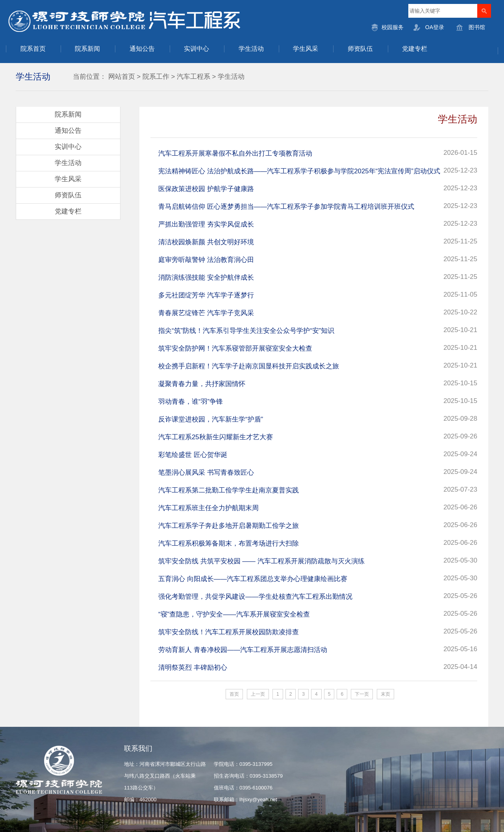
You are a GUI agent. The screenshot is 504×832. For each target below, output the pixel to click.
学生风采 (306, 49)
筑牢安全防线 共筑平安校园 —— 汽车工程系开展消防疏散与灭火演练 (261, 561)
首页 (234, 694)
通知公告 (142, 49)
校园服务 (393, 27)
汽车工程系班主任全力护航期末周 (208, 508)
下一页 (362, 694)
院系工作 (156, 77)
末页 (385, 694)
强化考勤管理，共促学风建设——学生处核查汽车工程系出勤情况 (255, 597)
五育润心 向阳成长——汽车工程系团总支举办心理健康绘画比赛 (253, 579)
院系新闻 (87, 49)
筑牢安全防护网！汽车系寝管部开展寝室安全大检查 (235, 348)
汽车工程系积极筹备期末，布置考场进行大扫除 (229, 543)
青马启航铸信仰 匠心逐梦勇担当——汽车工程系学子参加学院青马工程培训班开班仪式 (286, 207)
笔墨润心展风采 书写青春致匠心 (206, 473)
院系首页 (33, 49)
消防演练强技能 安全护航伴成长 (206, 278)
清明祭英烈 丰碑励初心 (193, 668)
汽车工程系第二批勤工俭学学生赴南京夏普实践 (229, 490)
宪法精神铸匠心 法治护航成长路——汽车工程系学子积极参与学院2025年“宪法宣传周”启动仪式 (299, 171)
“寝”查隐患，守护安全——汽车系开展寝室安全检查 (234, 614)
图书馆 (477, 27)
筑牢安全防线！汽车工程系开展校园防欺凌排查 (229, 632)
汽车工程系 (194, 77)
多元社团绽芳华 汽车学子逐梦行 (206, 295)
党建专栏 (415, 49)
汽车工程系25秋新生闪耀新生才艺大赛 (216, 437)
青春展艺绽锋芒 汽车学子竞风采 (206, 313)
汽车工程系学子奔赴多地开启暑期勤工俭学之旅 (229, 526)
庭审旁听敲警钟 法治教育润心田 (206, 260)
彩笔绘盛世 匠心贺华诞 (193, 455)
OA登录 (435, 27)
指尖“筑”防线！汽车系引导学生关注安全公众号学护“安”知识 (246, 331)
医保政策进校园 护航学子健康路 (206, 189)
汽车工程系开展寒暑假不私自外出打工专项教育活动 (235, 153)
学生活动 (251, 49)
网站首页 (122, 77)
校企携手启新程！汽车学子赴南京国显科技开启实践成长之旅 (249, 366)
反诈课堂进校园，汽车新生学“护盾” (211, 419)
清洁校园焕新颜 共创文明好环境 (206, 242)
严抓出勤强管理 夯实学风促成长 (206, 224)
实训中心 (196, 49)
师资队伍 (360, 49)
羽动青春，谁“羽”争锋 (191, 402)
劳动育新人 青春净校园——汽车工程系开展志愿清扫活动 (243, 650)
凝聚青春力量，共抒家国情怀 (202, 384)
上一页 (258, 694)
